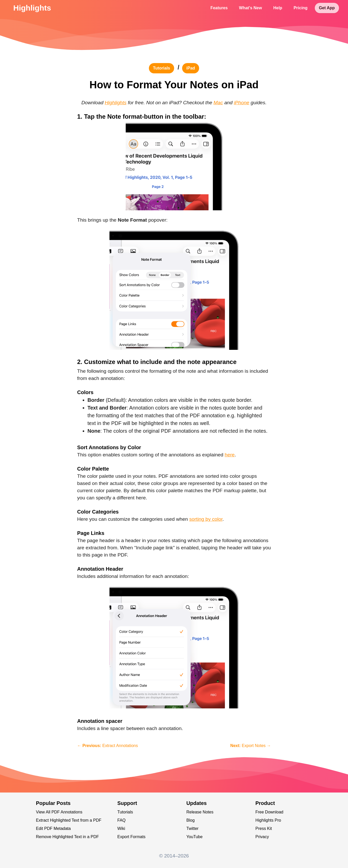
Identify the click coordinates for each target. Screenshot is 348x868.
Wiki (121, 828)
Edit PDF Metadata (53, 828)
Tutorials (125, 812)
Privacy (262, 837)
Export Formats (131, 837)
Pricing (301, 8)
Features (219, 8)
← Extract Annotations (108, 746)
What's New (251, 8)
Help (278, 8)
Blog (191, 820)
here (230, 455)
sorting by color (206, 519)
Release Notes (200, 812)
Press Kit (264, 828)
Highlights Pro (268, 820)
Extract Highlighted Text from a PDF (69, 820)
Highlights (32, 8)
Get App (327, 8)
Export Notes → (251, 746)
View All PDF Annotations (59, 812)
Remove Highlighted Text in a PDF (67, 837)
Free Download (270, 812)
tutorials (162, 68)
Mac (218, 103)
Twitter (193, 828)
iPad (191, 68)
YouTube (195, 837)
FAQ (122, 820)
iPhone (242, 103)
